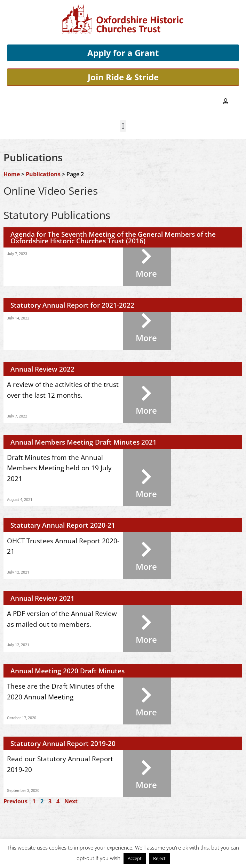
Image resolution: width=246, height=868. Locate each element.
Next (71, 801)
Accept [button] (135, 858)
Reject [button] (159, 858)
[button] (123, 126)
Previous (15, 801)
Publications (43, 174)
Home (12, 174)
